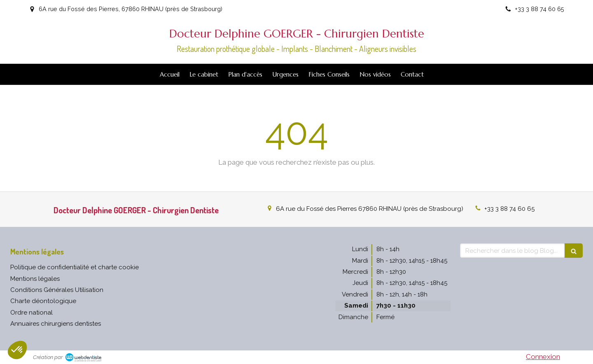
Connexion (543, 357)
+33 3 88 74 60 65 (509, 209)
